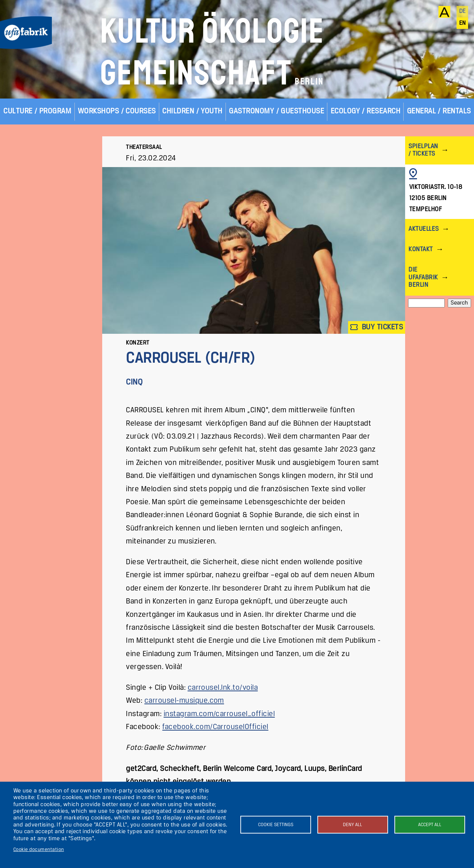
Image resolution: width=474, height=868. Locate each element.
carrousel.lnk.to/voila (223, 688)
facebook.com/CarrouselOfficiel (215, 727)
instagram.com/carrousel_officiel (219, 714)
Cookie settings (276, 825)
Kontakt (420, 250)
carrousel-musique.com (184, 701)
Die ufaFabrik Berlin (423, 277)
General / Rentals (439, 111)
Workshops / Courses (117, 111)
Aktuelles (423, 229)
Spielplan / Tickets (423, 150)
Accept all (430, 825)
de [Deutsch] (463, 11)
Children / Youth (192, 111)
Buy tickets (377, 327)
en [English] (463, 23)
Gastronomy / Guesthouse (276, 111)
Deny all (353, 825)
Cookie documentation (39, 850)
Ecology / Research (366, 111)
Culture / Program (37, 111)
